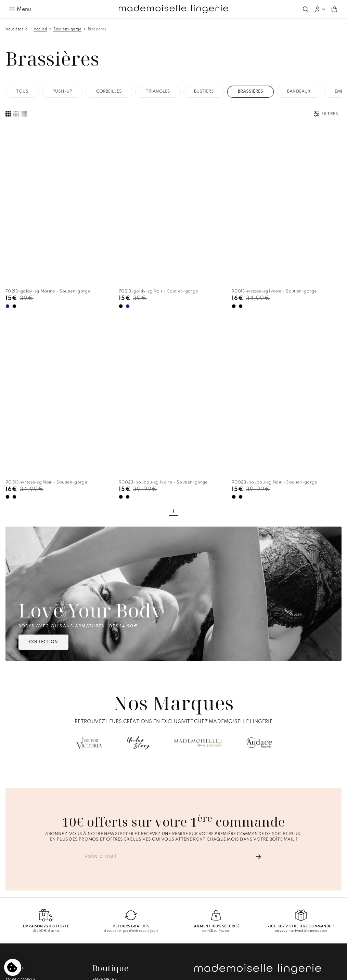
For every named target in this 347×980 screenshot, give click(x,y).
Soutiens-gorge (67, 29)
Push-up (62, 92)
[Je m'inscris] (258, 772)
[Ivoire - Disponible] (269, 264)
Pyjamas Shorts (112, 914)
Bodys (99, 901)
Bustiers (204, 92)
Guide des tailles (25, 914)
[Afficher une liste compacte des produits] (24, 114)
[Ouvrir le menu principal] (20, 9)
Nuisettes (104, 908)
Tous (22, 92)
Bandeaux (299, 92)
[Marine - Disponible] (99, 264)
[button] (320, 9)
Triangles (158, 92)
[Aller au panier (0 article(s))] (334, 9)
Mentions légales (116, 972)
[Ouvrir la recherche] (306, 9)
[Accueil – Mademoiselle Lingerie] (173, 9)
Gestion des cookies (228, 972)
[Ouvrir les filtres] (326, 114)
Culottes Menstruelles (121, 920)
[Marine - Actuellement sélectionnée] (8, 264)
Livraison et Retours (31, 908)
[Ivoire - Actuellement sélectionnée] (177, 264)
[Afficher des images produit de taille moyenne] (16, 114)
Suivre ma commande (31, 901)
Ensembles (105, 895)
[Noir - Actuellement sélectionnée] (93, 264)
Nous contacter (26, 920)
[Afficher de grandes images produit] (8, 114)
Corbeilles (109, 92)
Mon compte (21, 895)
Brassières (97, 29)
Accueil (40, 29)
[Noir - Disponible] (14, 264)
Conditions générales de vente (170, 972)
